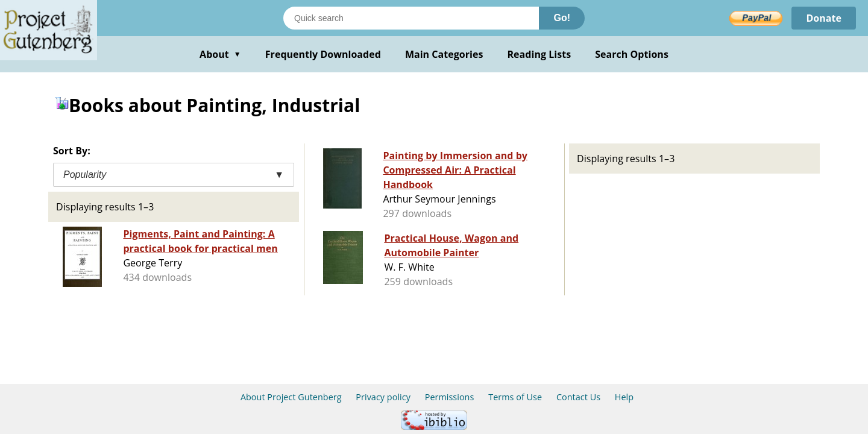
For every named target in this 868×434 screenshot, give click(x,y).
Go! (562, 18)
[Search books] (411, 18)
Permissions (450, 397)
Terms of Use (515, 397)
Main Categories (444, 54)
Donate (824, 18)
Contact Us (578, 397)
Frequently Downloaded (323, 54)
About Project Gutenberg (291, 397)
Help (624, 397)
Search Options (632, 54)
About (220, 54)
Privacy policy (383, 397)
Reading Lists (539, 54)
